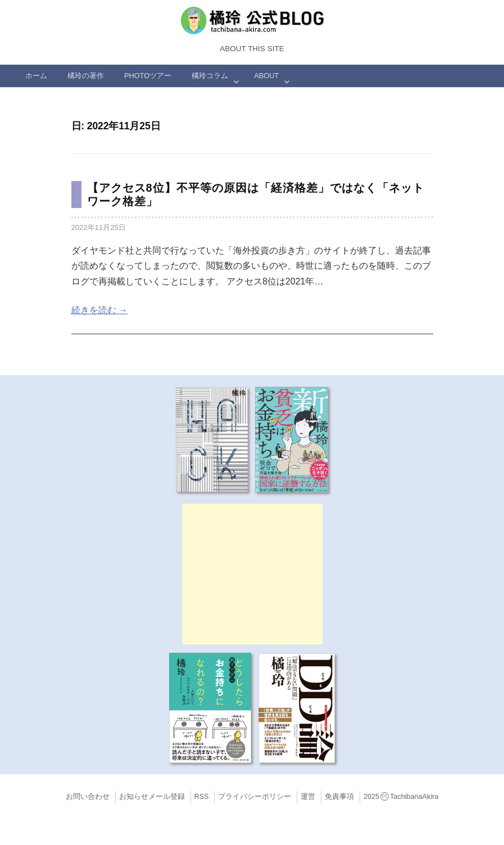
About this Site (252, 49)
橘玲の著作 (86, 76)
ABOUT (266, 76)
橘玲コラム (210, 76)
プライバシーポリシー (255, 797)
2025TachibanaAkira (401, 797)
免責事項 (339, 797)
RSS (202, 797)
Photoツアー (148, 76)
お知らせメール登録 (152, 797)
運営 (308, 797)
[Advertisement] (252, 574)
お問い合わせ (88, 797)
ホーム (36, 76)
